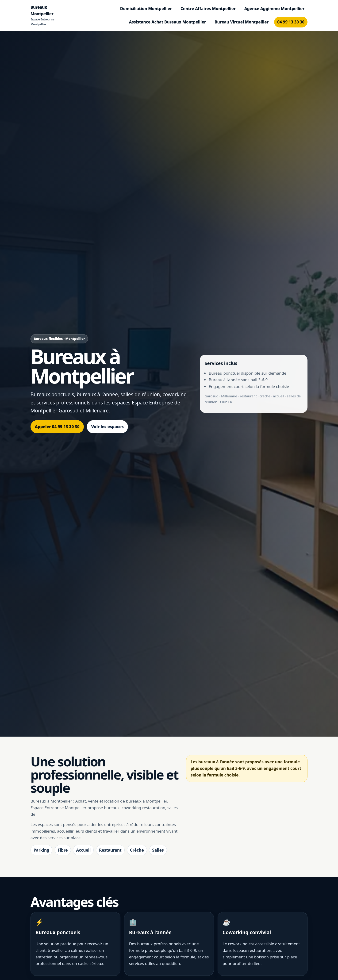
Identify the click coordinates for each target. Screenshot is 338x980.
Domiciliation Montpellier (146, 9)
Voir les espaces (107, 427)
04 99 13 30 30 (291, 22)
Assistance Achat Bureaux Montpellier (167, 22)
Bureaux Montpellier (44, 16)
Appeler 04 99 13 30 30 (57, 427)
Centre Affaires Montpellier (208, 9)
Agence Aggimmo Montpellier (274, 9)
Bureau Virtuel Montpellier (242, 22)
